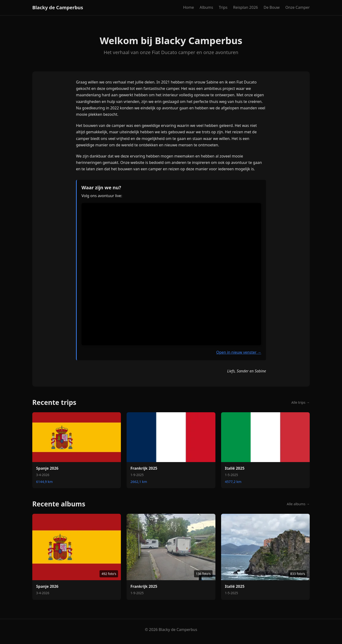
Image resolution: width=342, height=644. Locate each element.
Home (189, 7)
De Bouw (272, 7)
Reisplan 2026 (246, 7)
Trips (223, 7)
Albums (207, 7)
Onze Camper (297, 7)
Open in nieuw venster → (239, 352)
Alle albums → (298, 504)
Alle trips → (301, 402)
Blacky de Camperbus (58, 7)
